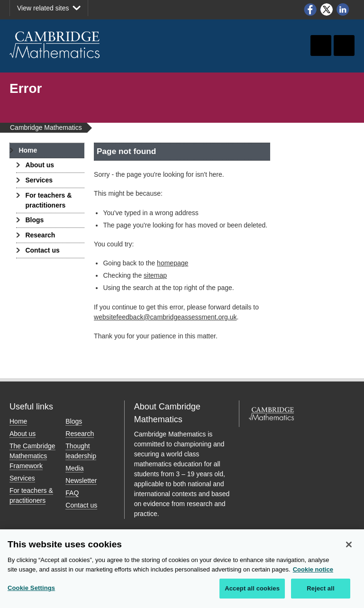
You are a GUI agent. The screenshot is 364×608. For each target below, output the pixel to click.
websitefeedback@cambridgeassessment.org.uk (165, 317)
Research (40, 235)
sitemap (155, 275)
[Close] (349, 545)
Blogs (34, 220)
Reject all (320, 589)
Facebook (310, 9)
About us (40, 165)
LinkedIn (343, 9)
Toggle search (321, 45)
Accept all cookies (252, 589)
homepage (173, 263)
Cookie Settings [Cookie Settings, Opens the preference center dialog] (31, 588)
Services (39, 180)
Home (28, 150)
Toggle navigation (344, 45)
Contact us (42, 250)
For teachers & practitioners (48, 200)
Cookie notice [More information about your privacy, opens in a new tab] (313, 569)
